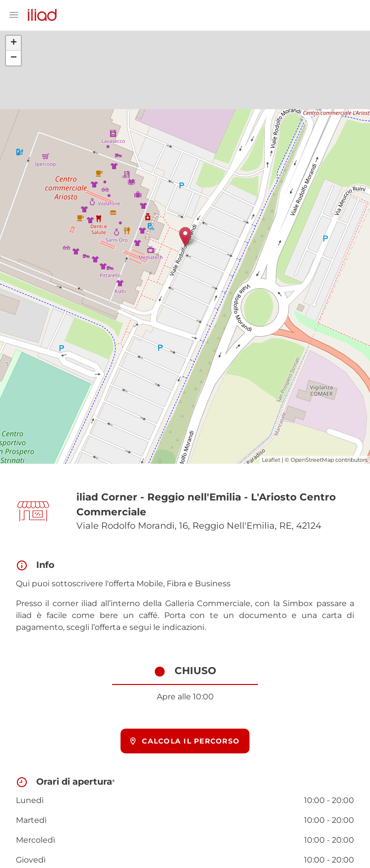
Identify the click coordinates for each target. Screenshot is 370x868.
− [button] (14, 58)
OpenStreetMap (312, 460)
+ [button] (14, 43)
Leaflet (271, 460)
